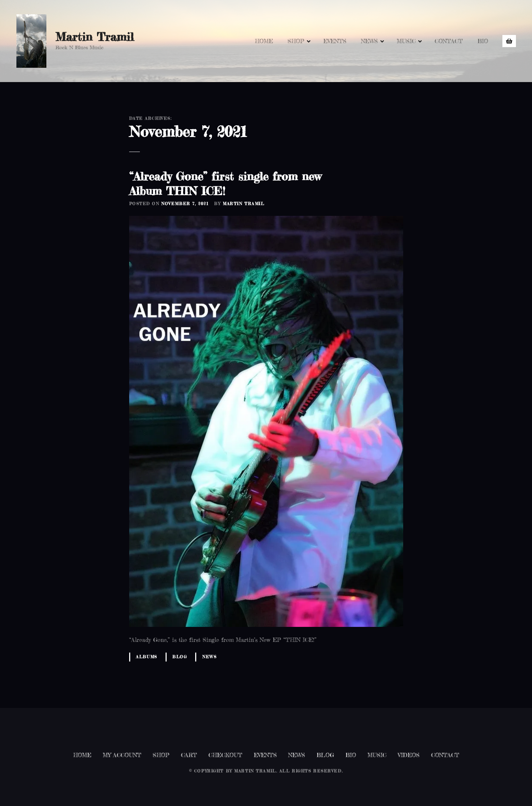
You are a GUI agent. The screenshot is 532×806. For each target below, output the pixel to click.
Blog (180, 657)
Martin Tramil (95, 37)
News (209, 657)
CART (189, 755)
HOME (264, 41)
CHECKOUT (225, 755)
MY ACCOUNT (122, 755)
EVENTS (335, 41)
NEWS (369, 41)
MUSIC (406, 41)
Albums (146, 657)
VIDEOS (409, 755)
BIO (483, 41)
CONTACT (449, 41)
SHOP (296, 41)
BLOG (325, 755)
